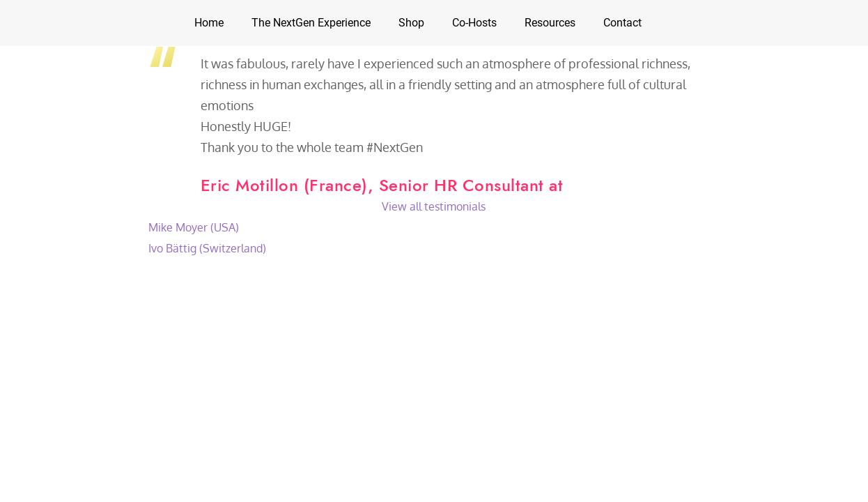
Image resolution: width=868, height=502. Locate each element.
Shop (411, 23)
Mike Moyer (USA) (194, 227)
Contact (622, 23)
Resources (550, 23)
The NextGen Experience (311, 23)
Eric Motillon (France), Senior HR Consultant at (382, 185)
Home (209, 23)
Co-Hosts (474, 23)
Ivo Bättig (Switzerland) (207, 248)
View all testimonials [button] (434, 206)
